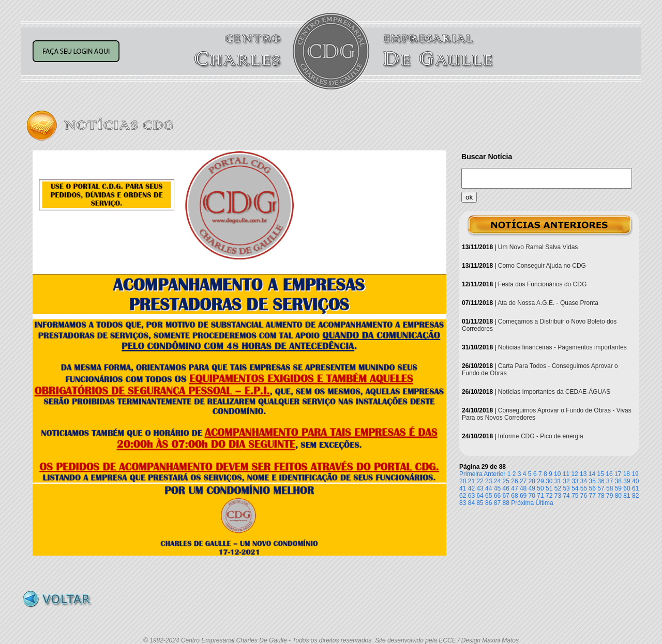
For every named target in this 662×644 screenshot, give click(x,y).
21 (471, 481)
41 (463, 488)
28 (532, 481)
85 (480, 503)
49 (532, 488)
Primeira (471, 474)
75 (575, 496)
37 (610, 481)
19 (635, 474)
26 (514, 481)
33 (575, 481)
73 (558, 496)
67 (506, 496)
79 (610, 496)
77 (592, 496)
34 (584, 481)
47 (514, 488)
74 (566, 496)
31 (558, 481)
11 (566, 474)
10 (557, 474)
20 (463, 481)
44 (488, 488)
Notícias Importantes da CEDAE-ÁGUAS (554, 392)
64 (480, 496)
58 (610, 488)
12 (574, 474)
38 (618, 481)
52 (558, 488)
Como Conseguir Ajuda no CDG (542, 266)
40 (635, 481)
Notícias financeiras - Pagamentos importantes (562, 347)
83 (463, 503)
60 (627, 488)
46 (506, 488)
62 (463, 496)
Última (545, 503)
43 (480, 488)
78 (601, 496)
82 (635, 496)
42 (471, 488)
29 (540, 481)
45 (497, 488)
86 (488, 503)
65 (488, 496)
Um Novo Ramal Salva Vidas (538, 247)
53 (566, 488)
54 (575, 488)
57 (601, 488)
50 (540, 488)
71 (540, 496)
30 (549, 481)
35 (592, 481)
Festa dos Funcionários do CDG (542, 284)
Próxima (522, 503)
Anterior (494, 474)
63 (471, 496)
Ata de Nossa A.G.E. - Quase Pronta (548, 303)
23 (488, 481)
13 (583, 474)
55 (584, 488)
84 (471, 503)
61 (635, 488)
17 (618, 474)
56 (592, 488)
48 (523, 488)
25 (506, 481)
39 (627, 481)
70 (532, 496)
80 (618, 496)
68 (514, 496)
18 (627, 474)
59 (618, 488)
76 (584, 496)
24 (497, 481)
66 (497, 496)
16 (609, 474)
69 (523, 496)
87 (497, 503)
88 (506, 503)
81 (627, 496)
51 (549, 488)
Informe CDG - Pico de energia (541, 436)
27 (523, 481)
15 (601, 474)
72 (549, 496)
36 (601, 481)
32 (566, 481)
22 (480, 481)
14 (592, 474)
